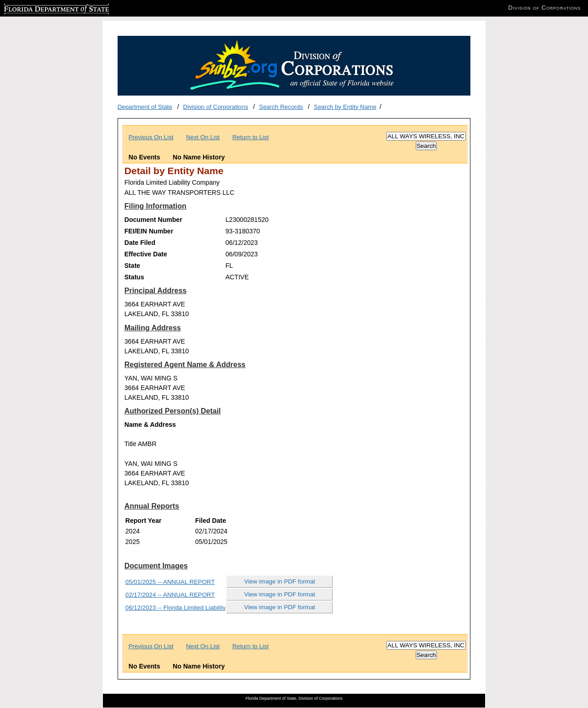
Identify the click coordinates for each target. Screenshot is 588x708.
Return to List (251, 137)
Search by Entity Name (345, 107)
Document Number (153, 220)
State (132, 266)
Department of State (145, 107)
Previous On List (151, 137)
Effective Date (146, 254)
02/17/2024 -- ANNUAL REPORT (170, 595)
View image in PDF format (280, 581)
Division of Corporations (216, 107)
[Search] (426, 136)
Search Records (281, 107)
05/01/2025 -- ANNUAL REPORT (170, 582)
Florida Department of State (41, 8)
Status (134, 277)
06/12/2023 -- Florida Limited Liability (176, 608)
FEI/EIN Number (149, 231)
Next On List (203, 137)
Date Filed (140, 243)
